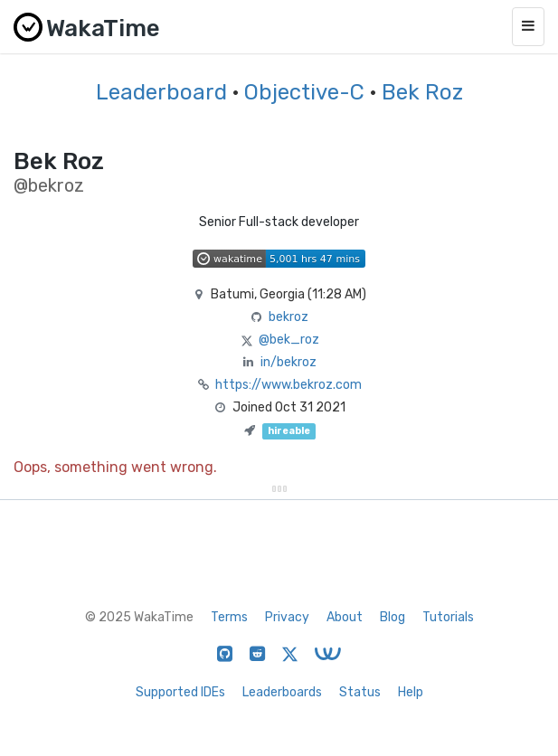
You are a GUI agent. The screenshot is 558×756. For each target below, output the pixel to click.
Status (360, 692)
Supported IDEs (180, 692)
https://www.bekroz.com (288, 385)
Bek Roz (422, 92)
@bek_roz (289, 340)
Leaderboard (161, 92)
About (345, 617)
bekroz (288, 317)
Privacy (287, 617)
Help (411, 692)
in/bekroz (288, 362)
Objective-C (307, 92)
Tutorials (448, 617)
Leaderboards (282, 692)
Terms (229, 617)
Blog (392, 617)
